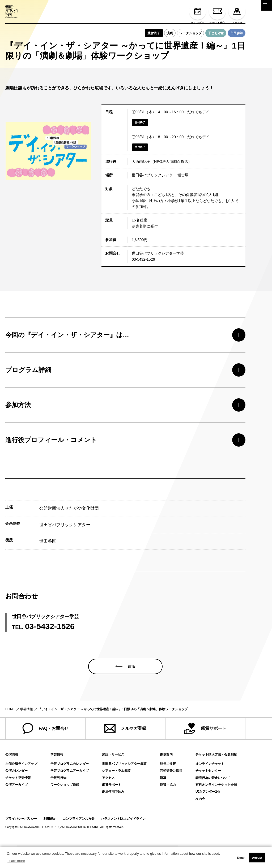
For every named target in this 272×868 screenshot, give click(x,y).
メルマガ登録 (125, 752)
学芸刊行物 (58, 801)
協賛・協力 (168, 808)
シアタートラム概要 (116, 794)
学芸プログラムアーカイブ (70, 794)
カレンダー (198, 14)
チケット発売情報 (18, 801)
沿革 (163, 801)
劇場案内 (166, 778)
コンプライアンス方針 (79, 842)
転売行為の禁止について (213, 801)
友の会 (200, 822)
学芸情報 (27, 732)
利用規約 (50, 842)
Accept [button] (257, 858)
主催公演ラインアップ (21, 787)
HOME (10, 732)
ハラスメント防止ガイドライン (123, 842)
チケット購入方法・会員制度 (216, 778)
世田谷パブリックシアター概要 (124, 787)
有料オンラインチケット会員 (216, 808)
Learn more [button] (16, 861)
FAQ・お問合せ (46, 752)
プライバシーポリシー (21, 842)
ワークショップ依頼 (65, 808)
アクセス (237, 14)
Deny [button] (241, 858)
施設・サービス (113, 778)
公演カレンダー (16, 794)
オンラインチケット (210, 787)
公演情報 (12, 778)
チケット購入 (217, 14)
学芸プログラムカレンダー (70, 787)
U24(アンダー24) (208, 815)
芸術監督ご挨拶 (171, 794)
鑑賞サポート (205, 752)
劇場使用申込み (113, 815)
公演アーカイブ (16, 808)
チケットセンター (208, 794)
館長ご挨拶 (168, 787)
